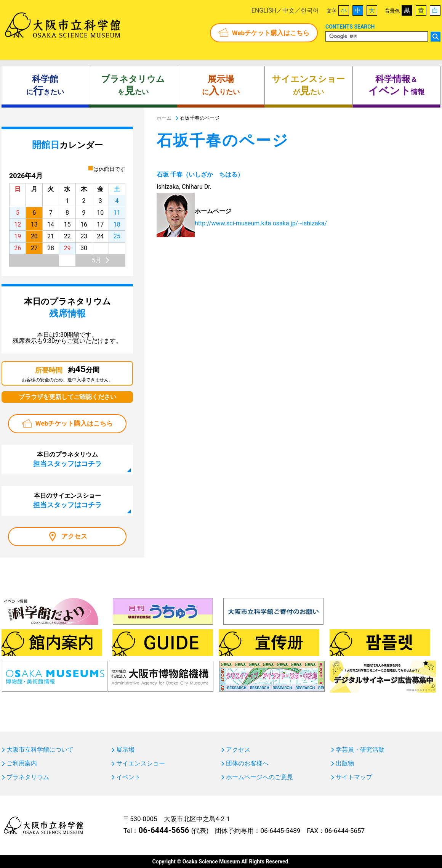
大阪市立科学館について (40, 750)
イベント (128, 777)
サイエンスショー (141, 764)
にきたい (45, 85)
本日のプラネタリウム (67, 459)
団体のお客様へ (247, 764)
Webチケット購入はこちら (271, 33)
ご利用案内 (22, 764)
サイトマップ (354, 777)
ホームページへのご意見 (259, 777)
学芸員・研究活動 (360, 750)
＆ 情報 (396, 85)
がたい (308, 85)
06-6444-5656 (164, 830)
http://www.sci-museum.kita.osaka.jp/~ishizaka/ (261, 223)
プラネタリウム (28, 777)
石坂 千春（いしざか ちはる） (200, 174)
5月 (97, 260)
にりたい (221, 85)
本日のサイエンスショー (67, 500)
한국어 (310, 10)
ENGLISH (264, 10)
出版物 (345, 764)
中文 (288, 10)
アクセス (74, 536)
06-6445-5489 (280, 831)
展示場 (125, 750)
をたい (133, 85)
